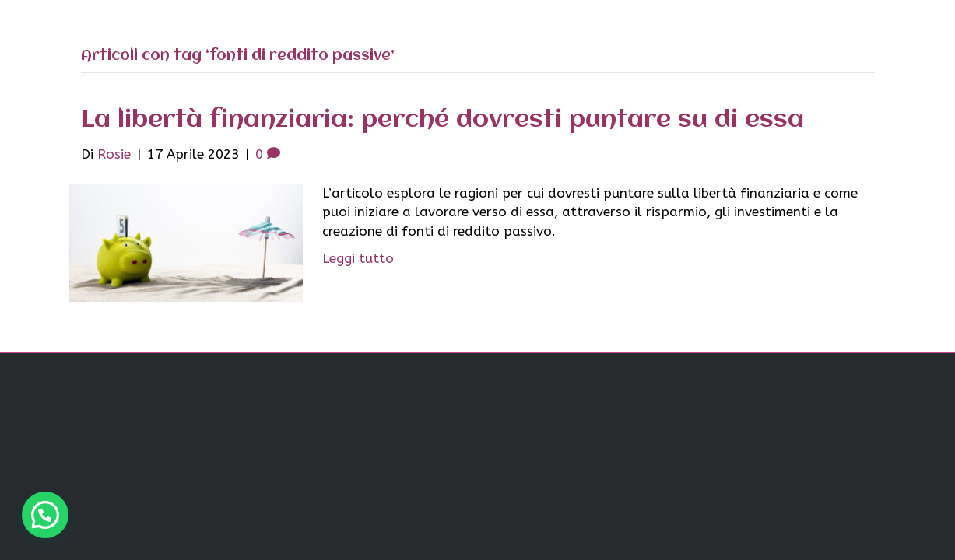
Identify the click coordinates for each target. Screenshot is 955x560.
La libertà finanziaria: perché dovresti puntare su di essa (442, 120)
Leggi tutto (358, 258)
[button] (45, 515)
